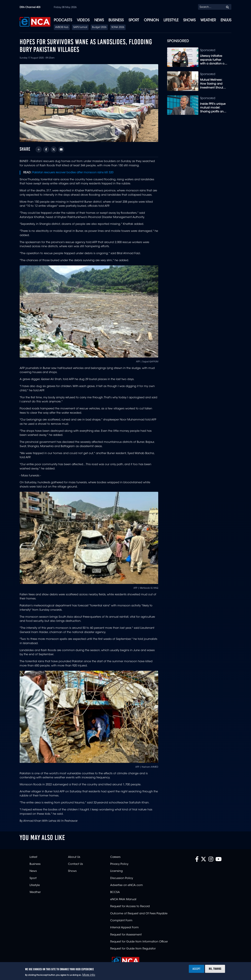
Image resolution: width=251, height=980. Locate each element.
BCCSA (115, 892)
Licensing (116, 871)
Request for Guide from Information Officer (139, 942)
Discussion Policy (122, 878)
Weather (208, 20)
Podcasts (63, 20)
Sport (134, 20)
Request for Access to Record (130, 906)
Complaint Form (121, 921)
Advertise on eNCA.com (127, 885)
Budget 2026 (99, 27)
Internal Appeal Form (124, 928)
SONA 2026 (118, 27)
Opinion (151, 20)
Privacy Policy (119, 864)
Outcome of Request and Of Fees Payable (139, 914)
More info (89, 975)
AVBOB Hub (62, 27)
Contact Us (75, 864)
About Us (74, 857)
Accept (196, 969)
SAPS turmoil (80, 27)
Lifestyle (171, 20)
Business (116, 20)
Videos (83, 20)
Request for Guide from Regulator (133, 949)
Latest (33, 857)
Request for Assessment (126, 935)
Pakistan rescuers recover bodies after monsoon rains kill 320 (73, 173)
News (99, 20)
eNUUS (226, 20)
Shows (189, 20)
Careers (115, 857)
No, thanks (215, 969)
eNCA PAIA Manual (123, 899)
